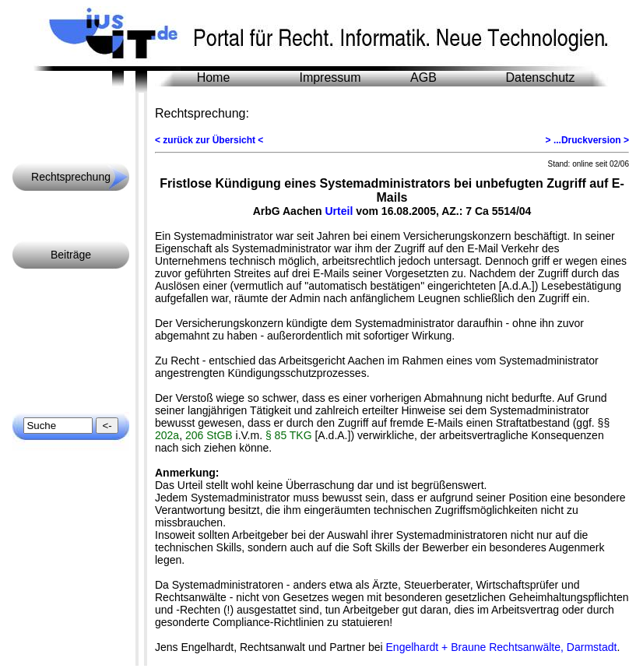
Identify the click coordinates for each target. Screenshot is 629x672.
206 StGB (209, 435)
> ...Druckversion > (587, 140)
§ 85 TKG (289, 435)
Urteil (339, 211)
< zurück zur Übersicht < (209, 140)
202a (167, 435)
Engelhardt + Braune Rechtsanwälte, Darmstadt (502, 647)
